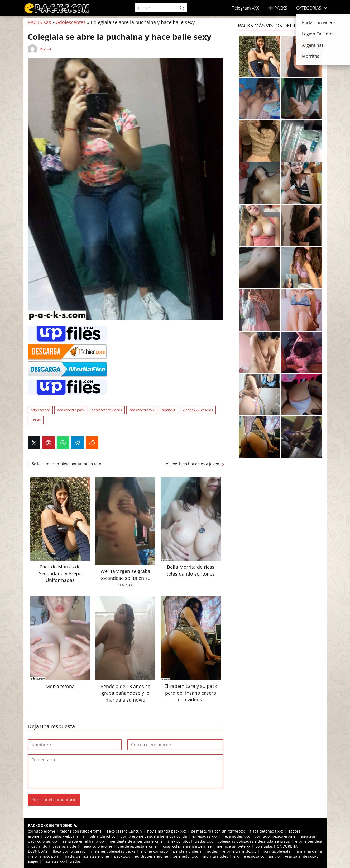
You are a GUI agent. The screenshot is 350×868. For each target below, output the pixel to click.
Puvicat (46, 49)
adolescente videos (107, 410)
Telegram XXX (246, 8)
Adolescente (40, 410)
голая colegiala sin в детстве (187, 846)
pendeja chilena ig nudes (195, 851)
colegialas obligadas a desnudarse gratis (254, 841)
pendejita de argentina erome (136, 841)
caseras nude (64, 846)
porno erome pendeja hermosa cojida (154, 836)
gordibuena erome (152, 856)
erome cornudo (154, 851)
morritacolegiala (276, 851)
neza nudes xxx (236, 836)
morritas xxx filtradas (62, 861)
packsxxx (122, 856)
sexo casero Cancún (124, 831)
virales (36, 420)
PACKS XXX (39, 22)
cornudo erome (42, 831)
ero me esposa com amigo (256, 856)
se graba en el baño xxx (84, 841)
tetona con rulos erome (81, 831)
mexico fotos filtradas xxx (190, 841)
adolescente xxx (142, 410)
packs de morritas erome (87, 856)
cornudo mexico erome (275, 836)
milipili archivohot (99, 836)
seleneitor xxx (185, 856)
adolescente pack (71, 410)
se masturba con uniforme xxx (218, 831)
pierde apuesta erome (137, 846)
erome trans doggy (240, 851)
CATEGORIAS (309, 8)
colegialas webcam (61, 836)
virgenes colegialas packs (113, 851)
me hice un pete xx (234, 846)
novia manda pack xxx (167, 831)
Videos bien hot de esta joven (193, 464)
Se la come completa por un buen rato (67, 464)
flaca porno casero (69, 851)
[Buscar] (182, 8)
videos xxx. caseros (198, 410)
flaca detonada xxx (267, 831)
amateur (169, 410)
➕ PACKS (278, 8)
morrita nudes (215, 856)
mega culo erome (97, 846)
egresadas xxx (205, 836)
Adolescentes (71, 22)
